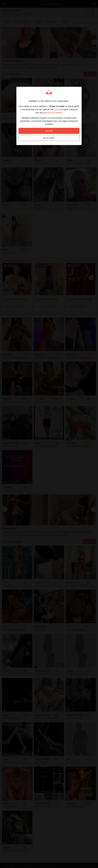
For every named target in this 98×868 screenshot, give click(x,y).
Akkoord (49, 131)
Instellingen (49, 138)
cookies (57, 109)
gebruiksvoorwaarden (52, 113)
